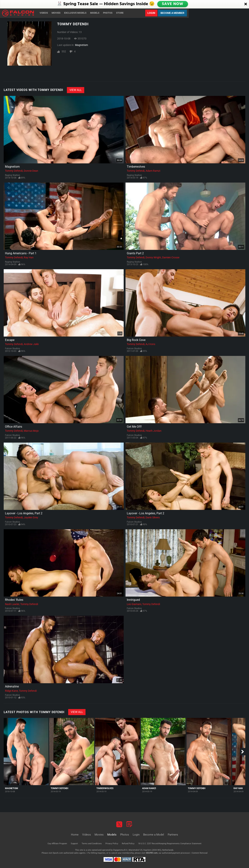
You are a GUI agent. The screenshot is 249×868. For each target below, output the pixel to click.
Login (151, 13)
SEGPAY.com (152, 853)
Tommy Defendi (14, 171)
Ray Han (29, 257)
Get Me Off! (134, 427)
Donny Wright (153, 257)
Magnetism (81, 45)
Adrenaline (12, 686)
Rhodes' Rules (14, 600)
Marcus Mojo (31, 431)
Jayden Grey (31, 517)
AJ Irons (150, 344)
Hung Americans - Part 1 (21, 253)
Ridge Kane (11, 691)
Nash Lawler (12, 604)
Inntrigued (133, 600)
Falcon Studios (12, 349)
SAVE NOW (173, 4)
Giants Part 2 (135, 253)
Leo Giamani (134, 604)
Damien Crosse (171, 257)
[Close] (246, 4)
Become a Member (172, 13)
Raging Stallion (13, 175)
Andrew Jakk (31, 344)
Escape (10, 340)
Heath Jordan (154, 431)
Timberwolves (136, 167)
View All (76, 90)
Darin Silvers (153, 517)
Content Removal (200, 853)
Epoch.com (58, 853)
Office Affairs (14, 427)
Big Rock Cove (136, 340)
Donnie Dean (31, 171)
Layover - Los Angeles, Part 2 (24, 513)
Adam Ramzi (153, 171)
